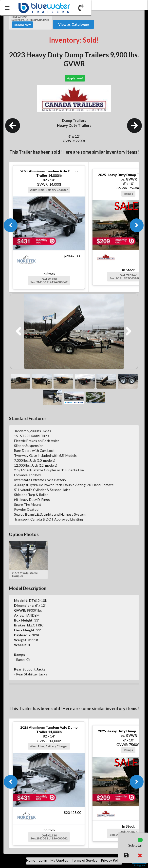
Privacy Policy (111, 860)
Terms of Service (84, 860)
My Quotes (59, 860)
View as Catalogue (74, 24)
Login (43, 860)
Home (31, 860)
